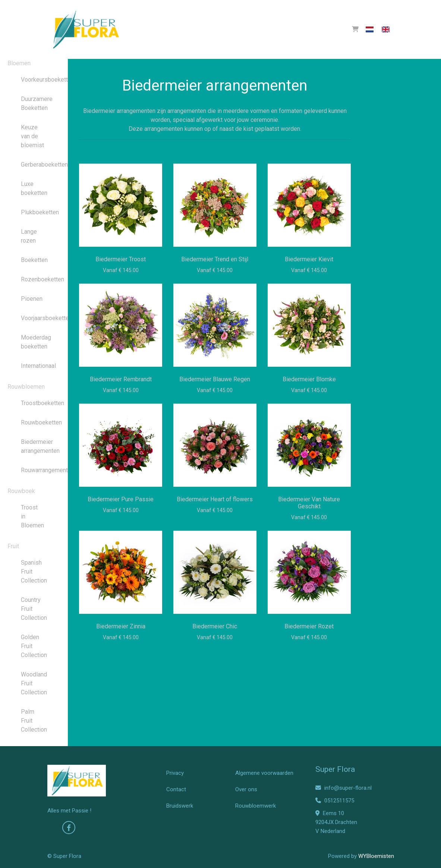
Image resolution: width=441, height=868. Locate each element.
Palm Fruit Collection (34, 721)
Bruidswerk (180, 806)
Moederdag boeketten (34, 342)
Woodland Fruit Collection (34, 683)
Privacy (175, 773)
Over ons (246, 789)
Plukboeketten (34, 212)
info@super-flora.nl (344, 788)
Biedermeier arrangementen (34, 446)
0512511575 (335, 801)
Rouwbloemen (26, 387)
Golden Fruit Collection (34, 646)
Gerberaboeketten (34, 165)
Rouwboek (21, 491)
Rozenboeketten (34, 279)
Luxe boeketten (34, 188)
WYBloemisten (376, 856)
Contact (176, 789)
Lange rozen (29, 236)
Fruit (13, 546)
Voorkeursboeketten (34, 80)
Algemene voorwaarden (264, 773)
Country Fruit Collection (34, 609)
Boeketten (34, 260)
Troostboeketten (34, 403)
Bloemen (19, 63)
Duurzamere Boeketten (34, 103)
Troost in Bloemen (32, 516)
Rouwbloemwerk (256, 806)
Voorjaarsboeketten (34, 318)
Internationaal (34, 366)
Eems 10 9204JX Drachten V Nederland (336, 822)
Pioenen (32, 299)
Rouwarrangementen (34, 470)
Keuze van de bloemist (32, 136)
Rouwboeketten (34, 422)
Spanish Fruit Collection (34, 572)
